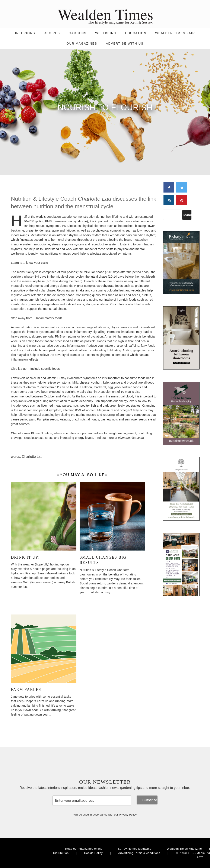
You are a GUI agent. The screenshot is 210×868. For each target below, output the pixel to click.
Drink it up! (25, 557)
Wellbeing (106, 33)
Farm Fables (26, 690)
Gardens (78, 33)
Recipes (52, 33)
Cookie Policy (93, 853)
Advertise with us (125, 43)
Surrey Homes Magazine (135, 849)
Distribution (61, 853)
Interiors (25, 33)
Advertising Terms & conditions (139, 853)
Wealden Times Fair (175, 33)
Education (136, 33)
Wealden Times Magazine (184, 849)
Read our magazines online (84, 849)
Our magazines (82, 43)
